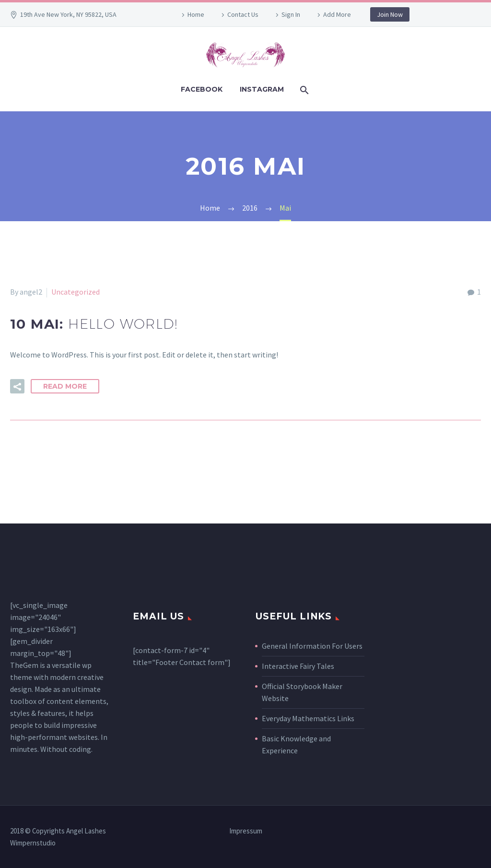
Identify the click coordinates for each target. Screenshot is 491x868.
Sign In (291, 14)
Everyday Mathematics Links (308, 718)
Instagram (262, 89)
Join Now (390, 14)
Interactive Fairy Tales (298, 666)
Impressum (246, 831)
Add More (337, 14)
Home (196, 14)
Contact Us (243, 14)
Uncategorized (76, 292)
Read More (65, 386)
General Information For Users (312, 646)
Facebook (202, 89)
